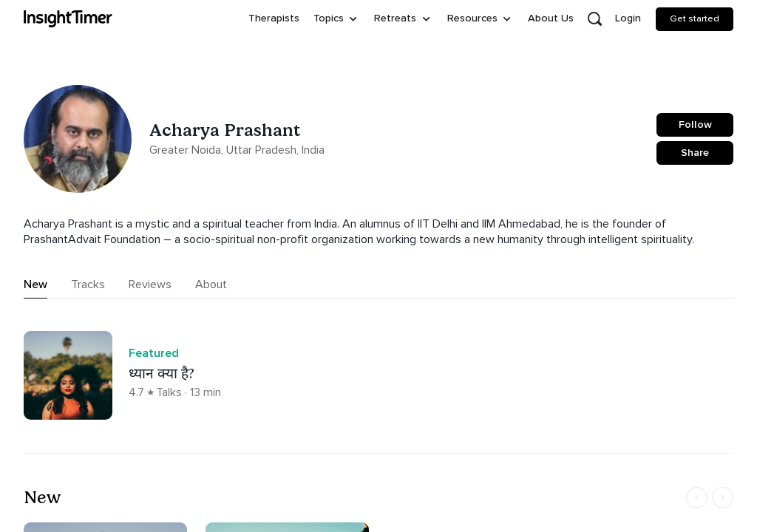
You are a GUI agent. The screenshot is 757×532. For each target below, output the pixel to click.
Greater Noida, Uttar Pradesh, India (237, 150)
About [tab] (211, 284)
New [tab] (35, 284)
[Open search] (594, 19)
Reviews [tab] (150, 284)
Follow (695, 125)
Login (628, 18)
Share (695, 153)
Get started (695, 18)
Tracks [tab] (88, 284)
